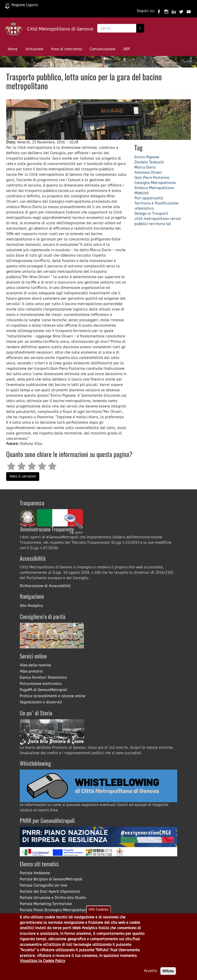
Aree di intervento (67, 49)
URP (126, 49)
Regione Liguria (22, 5)
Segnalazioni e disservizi (41, 702)
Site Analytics (31, 606)
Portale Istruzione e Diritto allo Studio (53, 898)
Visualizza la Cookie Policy (42, 961)
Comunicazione (103, 49)
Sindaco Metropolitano (154, 188)
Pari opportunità (149, 198)
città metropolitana (152, 219)
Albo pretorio (31, 671)
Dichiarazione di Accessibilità (45, 586)
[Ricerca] (140, 28)
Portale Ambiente (35, 873)
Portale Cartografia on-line (43, 885)
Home (13, 49)
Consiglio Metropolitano (155, 183)
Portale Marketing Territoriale (46, 904)
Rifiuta (168, 971)
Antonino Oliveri (148, 173)
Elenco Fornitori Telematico (43, 678)
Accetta (151, 971)
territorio (157, 224)
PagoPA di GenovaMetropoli (43, 690)
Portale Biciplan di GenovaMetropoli (51, 879)
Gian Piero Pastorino (152, 178)
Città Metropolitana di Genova (60, 29)
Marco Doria (145, 167)
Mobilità (142, 193)
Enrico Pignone (147, 157)
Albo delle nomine (35, 665)
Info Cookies (99, 910)
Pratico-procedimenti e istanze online (53, 696)
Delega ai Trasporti (151, 214)
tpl (169, 224)
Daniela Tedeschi (149, 162)
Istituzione (34, 49)
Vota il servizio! (23, 476)
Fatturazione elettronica (41, 684)
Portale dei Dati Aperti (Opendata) (50, 892)
